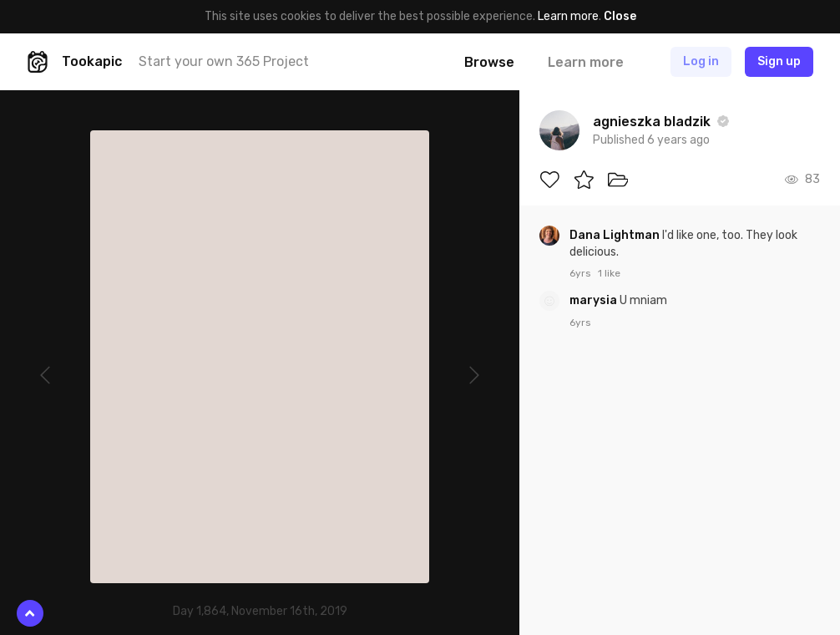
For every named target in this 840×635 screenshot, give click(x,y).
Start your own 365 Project (224, 61)
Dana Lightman (616, 235)
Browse (489, 62)
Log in (701, 61)
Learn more (568, 16)
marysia (595, 300)
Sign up (779, 61)
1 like (609, 273)
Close (620, 16)
